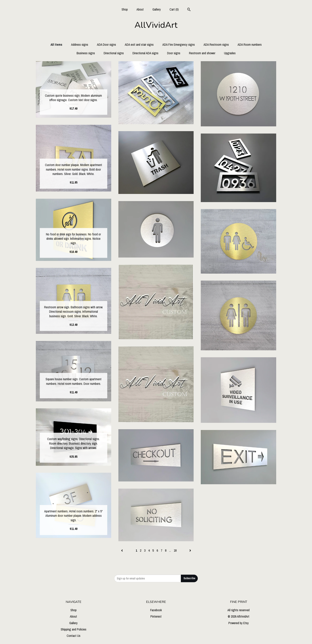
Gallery (157, 9)
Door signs (174, 53)
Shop (125, 9)
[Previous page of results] (122, 550)
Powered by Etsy (239, 623)
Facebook (156, 610)
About (140, 9)
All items (56, 45)
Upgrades (230, 53)
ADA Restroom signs (216, 45)
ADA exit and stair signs (139, 45)
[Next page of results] (190, 550)
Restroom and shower (202, 53)
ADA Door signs (106, 45)
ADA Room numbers (250, 45)
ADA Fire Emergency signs (179, 45)
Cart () (174, 9)
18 (175, 550)
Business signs (86, 53)
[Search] (189, 10)
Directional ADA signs (145, 53)
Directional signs (114, 53)
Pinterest (156, 616)
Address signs (80, 45)
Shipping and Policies (74, 629)
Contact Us (74, 636)
